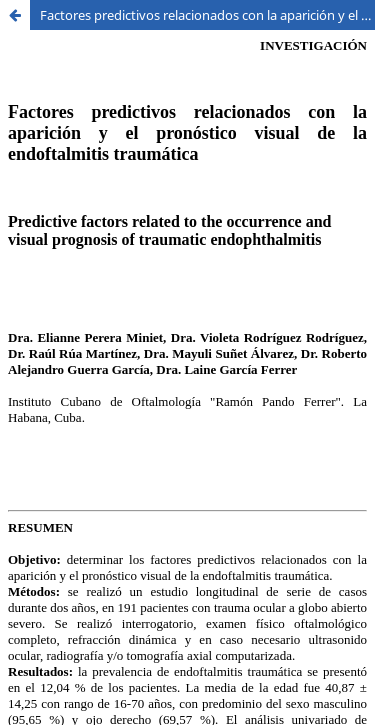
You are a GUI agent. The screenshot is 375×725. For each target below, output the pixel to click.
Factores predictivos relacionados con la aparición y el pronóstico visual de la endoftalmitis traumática (207, 15)
